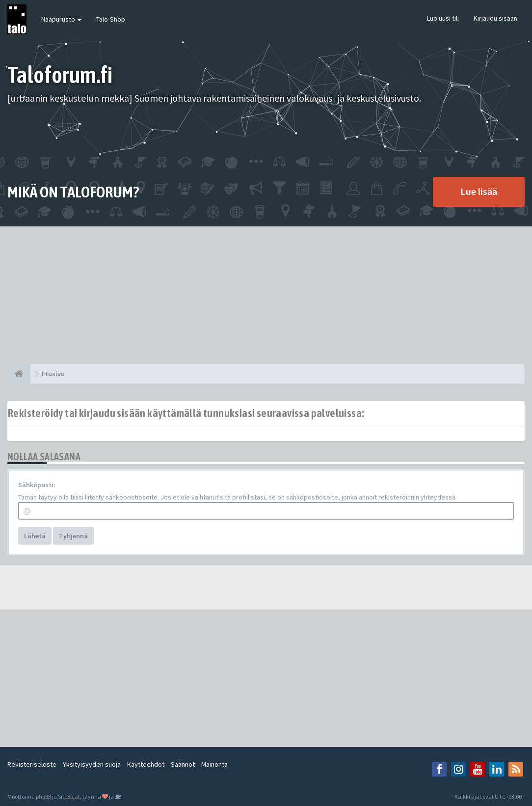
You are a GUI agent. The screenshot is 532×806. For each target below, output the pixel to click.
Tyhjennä (73, 536)
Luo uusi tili (443, 18)
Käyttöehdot (146, 764)
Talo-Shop (111, 19)
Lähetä (35, 536)
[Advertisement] (266, 295)
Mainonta (214, 764)
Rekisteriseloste (32, 764)
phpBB (43, 796)
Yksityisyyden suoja (92, 764)
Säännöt (183, 764)
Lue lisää (479, 191)
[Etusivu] (19, 374)
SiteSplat (69, 796)
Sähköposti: (37, 485)
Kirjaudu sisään (495, 18)
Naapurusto (61, 19)
